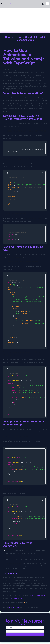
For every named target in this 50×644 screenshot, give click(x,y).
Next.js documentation (16, 598)
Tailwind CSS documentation (37, 596)
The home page (14, 607)
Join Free (25, 635)
